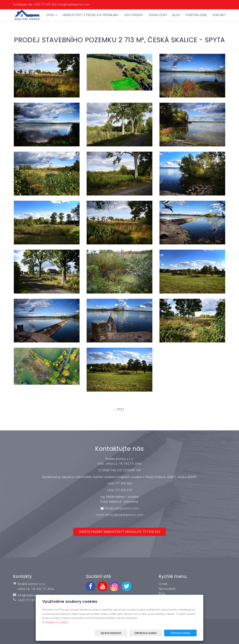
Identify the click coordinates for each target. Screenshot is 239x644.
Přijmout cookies (182, 633)
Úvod (52, 15)
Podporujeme (196, 15)
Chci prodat (134, 15)
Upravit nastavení (121, 633)
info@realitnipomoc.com (122, 508)
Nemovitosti (167, 589)
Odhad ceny (158, 15)
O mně (163, 584)
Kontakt (219, 15)
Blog (176, 15)
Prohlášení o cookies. (56, 622)
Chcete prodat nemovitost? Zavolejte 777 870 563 (120, 532)
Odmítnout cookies (152, 633)
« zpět (119, 409)
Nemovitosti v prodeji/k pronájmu (91, 15)
